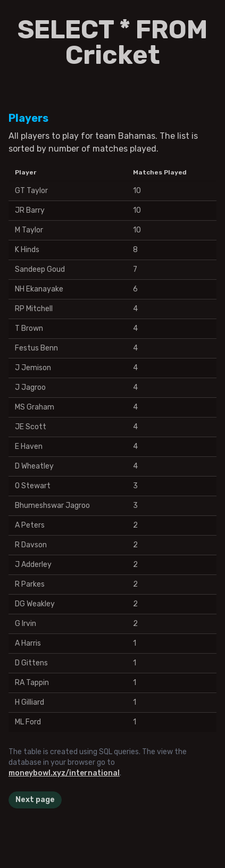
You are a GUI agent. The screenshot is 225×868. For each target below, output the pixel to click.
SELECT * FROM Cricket (112, 42)
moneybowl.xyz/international (64, 773)
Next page (35, 800)
